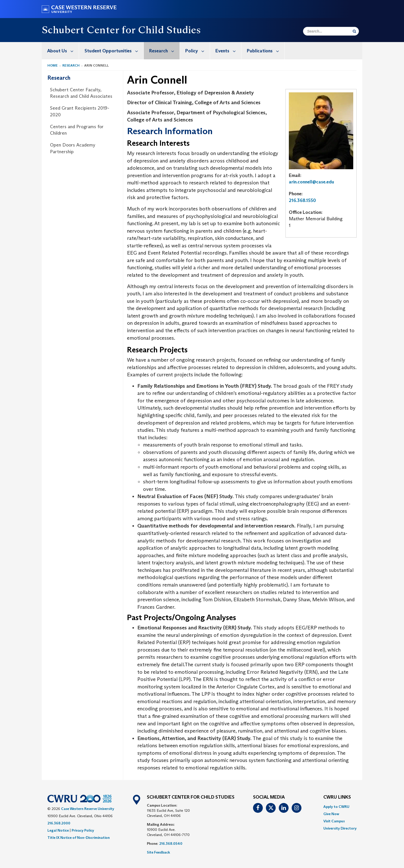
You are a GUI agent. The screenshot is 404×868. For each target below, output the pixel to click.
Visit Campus (334, 821)
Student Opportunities (114, 51)
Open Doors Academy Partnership (73, 148)
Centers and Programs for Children (77, 130)
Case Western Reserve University (88, 809)
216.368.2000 (59, 823)
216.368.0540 (171, 843)
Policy (197, 51)
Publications (266, 51)
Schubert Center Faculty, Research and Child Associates (81, 93)
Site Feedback (158, 852)
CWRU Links (337, 797)
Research (164, 51)
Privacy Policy (83, 830)
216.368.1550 (302, 200)
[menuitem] (60, 51)
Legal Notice (58, 830)
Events (228, 51)
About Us (63, 51)
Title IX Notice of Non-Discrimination (79, 838)
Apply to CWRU (336, 807)
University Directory (340, 828)
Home (53, 65)
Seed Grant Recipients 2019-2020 (80, 111)
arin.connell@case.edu (312, 182)
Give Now (331, 814)
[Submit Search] (354, 31)
